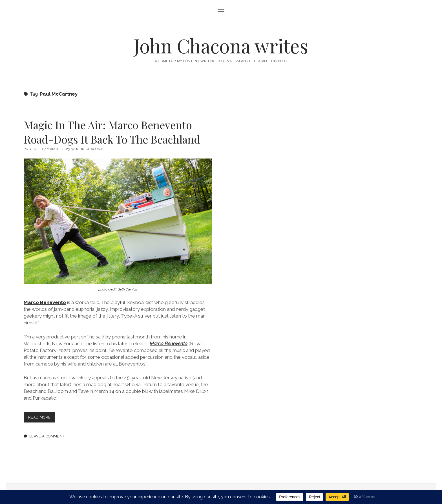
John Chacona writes (221, 46)
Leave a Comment (47, 436)
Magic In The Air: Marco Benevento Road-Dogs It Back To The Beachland (112, 132)
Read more (42, 418)
